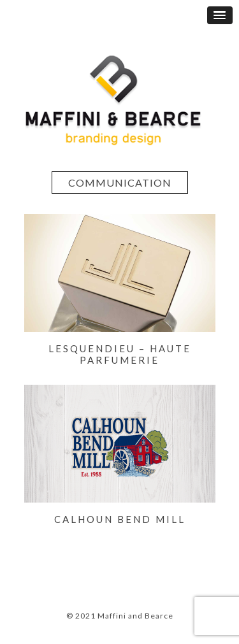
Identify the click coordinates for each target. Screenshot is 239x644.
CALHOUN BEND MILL (120, 519)
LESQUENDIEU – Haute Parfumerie (120, 354)
